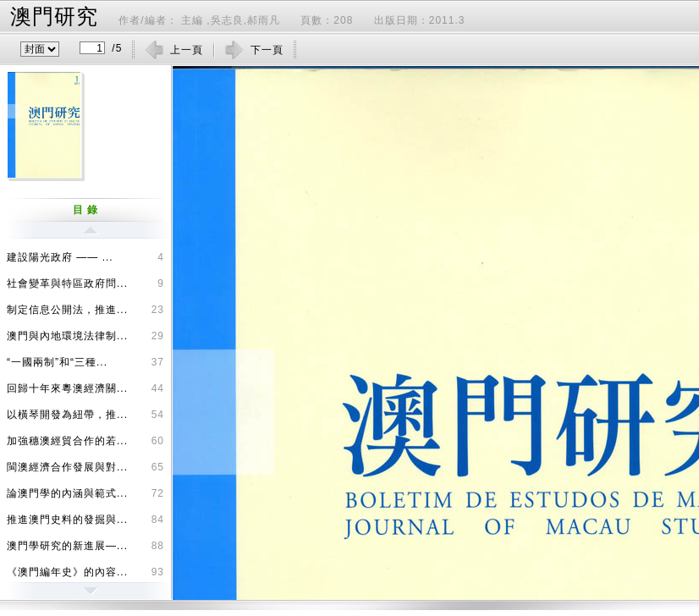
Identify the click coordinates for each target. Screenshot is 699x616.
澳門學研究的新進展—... (85, 543)
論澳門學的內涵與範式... (85, 491)
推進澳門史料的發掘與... (85, 517)
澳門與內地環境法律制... (85, 333)
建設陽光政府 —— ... (85, 255)
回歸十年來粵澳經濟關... (85, 386)
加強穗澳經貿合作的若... (85, 438)
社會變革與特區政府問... (85, 281)
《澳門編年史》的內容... (85, 569)
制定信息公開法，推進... (85, 307)
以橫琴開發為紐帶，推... (85, 412)
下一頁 (267, 50)
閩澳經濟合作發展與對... (85, 465)
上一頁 (187, 50)
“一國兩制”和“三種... (85, 360)
